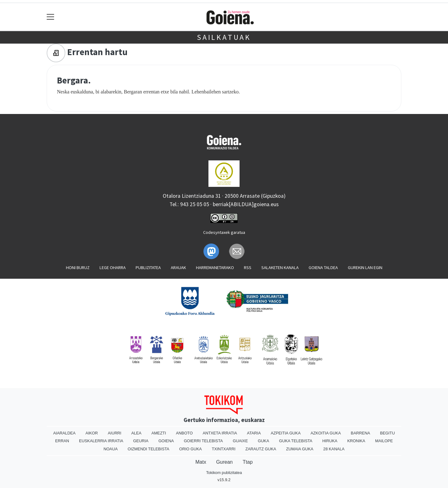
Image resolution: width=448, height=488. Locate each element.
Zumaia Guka (300, 449)
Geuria (141, 441)
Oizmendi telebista (148, 449)
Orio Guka (191, 449)
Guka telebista (296, 441)
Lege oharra (113, 268)
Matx (201, 462)
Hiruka (330, 441)
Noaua (111, 449)
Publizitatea (148, 268)
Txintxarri (224, 449)
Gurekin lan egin (365, 268)
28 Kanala (334, 449)
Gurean (224, 462)
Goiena (166, 441)
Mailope (384, 441)
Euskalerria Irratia (101, 441)
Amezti (159, 433)
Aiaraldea (64, 433)
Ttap (248, 462)
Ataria (254, 433)
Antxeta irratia (220, 433)
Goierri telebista (203, 441)
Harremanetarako (215, 268)
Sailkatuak (224, 37)
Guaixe (240, 441)
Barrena (361, 433)
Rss (248, 268)
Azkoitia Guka (326, 433)
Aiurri (115, 433)
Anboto (184, 433)
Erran (62, 441)
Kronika (356, 441)
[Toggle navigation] (51, 17)
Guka (264, 441)
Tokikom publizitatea (224, 473)
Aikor (92, 433)
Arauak (178, 268)
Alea (136, 433)
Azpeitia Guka (286, 433)
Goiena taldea (323, 268)
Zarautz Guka (261, 449)
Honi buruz (78, 268)
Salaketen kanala (280, 268)
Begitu (387, 433)
